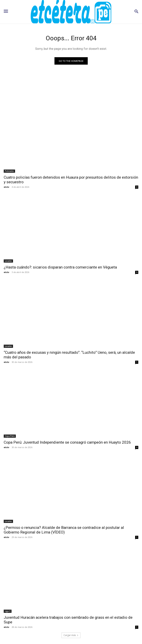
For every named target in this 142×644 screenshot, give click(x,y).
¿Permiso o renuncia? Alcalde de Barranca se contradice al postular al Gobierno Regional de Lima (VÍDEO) (64, 530)
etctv (6, 187)
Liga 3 (8, 611)
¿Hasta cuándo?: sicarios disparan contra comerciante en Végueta (60, 267)
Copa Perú (10, 436)
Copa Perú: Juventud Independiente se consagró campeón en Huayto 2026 (67, 442)
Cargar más (71, 635)
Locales (8, 261)
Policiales (9, 171)
